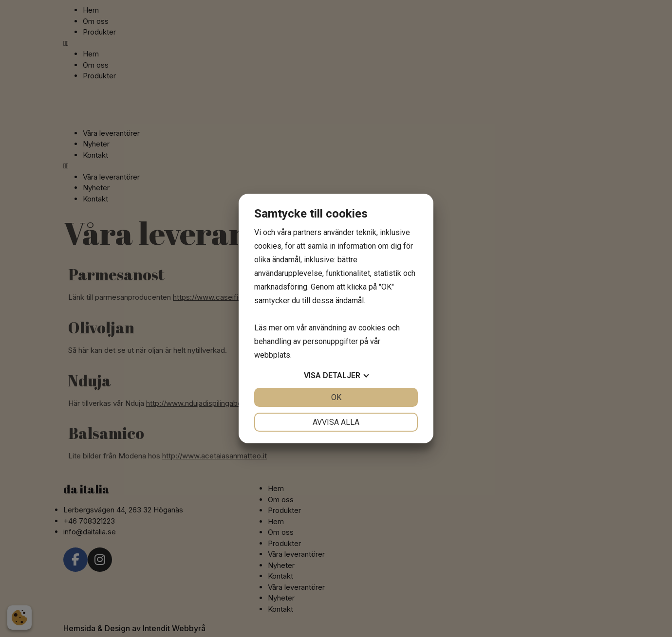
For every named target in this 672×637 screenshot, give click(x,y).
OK (336, 397)
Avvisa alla (336, 422)
